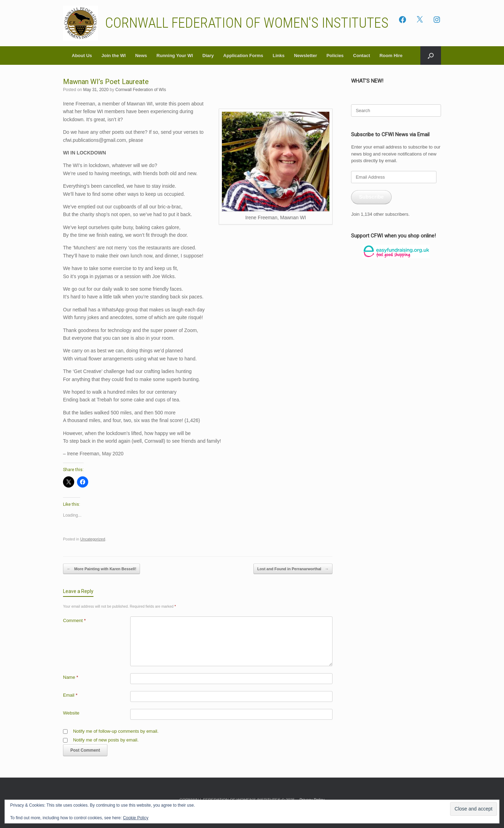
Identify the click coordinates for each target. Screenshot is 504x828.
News (141, 56)
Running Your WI (175, 56)
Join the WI (114, 56)
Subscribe (372, 197)
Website (71, 713)
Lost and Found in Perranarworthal (293, 569)
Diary (208, 56)
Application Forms (243, 56)
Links (279, 56)
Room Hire (391, 56)
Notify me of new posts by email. (106, 740)
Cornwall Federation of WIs (141, 90)
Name (71, 677)
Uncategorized (93, 539)
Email (70, 695)
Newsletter (306, 56)
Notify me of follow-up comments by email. (116, 731)
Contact (362, 56)
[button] (431, 56)
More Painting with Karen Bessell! (101, 569)
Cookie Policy (136, 818)
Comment (74, 620)
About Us (82, 56)
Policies (335, 56)
